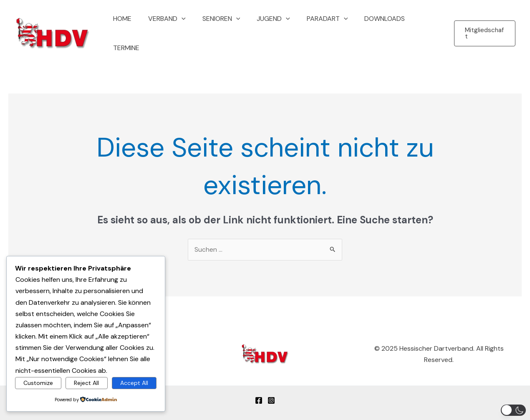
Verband (173, 27)
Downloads (377, 27)
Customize (38, 382)
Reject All (86, 382)
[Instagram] (271, 384)
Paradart (323, 27)
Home (131, 27)
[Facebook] (259, 384)
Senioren (223, 27)
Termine (424, 27)
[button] (187, 27)
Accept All (134, 382)
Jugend (273, 27)
